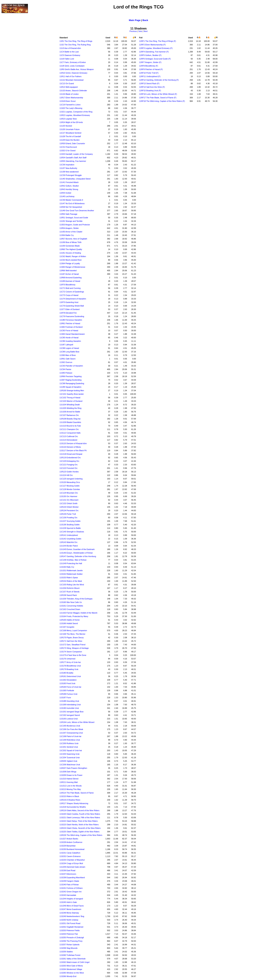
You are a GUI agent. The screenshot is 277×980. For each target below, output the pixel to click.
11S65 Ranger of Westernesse (72, 267)
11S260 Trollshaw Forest (70, 955)
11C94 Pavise (65, 369)
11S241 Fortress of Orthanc (71, 888)
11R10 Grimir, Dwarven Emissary (73, 73)
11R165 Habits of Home (70, 620)
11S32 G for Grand (67, 151)
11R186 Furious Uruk (68, 694)
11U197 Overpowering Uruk (71, 733)
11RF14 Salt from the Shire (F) (152, 87)
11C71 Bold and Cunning (70, 288)
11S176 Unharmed (67, 659)
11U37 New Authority (68, 168)
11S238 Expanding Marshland (72, 877)
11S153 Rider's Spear (69, 578)
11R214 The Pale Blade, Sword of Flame (77, 793)
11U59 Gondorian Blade (70, 246)
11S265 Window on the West (72, 973)
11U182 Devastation (68, 680)
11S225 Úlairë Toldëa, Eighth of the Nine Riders (79, 832)
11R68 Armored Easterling (71, 278)
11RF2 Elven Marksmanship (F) (152, 45)
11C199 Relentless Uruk (70, 740)
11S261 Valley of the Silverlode (73, 959)
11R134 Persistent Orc (69, 510)
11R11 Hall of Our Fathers (70, 76)
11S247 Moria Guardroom (70, 909)
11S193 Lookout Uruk (69, 719)
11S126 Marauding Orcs (70, 482)
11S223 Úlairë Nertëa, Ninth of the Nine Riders (79, 825)
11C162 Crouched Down (70, 609)
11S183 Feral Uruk (67, 683)
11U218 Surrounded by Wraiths (73, 807)
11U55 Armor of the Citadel (71, 232)
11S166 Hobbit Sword (69, 623)
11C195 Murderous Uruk (70, 726)
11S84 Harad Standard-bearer (72, 334)
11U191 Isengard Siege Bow (72, 712)
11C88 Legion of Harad (69, 348)
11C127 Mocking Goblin (70, 486)
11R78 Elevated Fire (68, 313)
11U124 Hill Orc (66, 475)
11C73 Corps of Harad (69, 295)
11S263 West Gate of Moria (71, 966)
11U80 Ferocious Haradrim (71, 320)
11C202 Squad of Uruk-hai (71, 750)
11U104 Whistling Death (70, 405)
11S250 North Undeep (69, 920)
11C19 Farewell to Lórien (70, 105)
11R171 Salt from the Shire (71, 641)
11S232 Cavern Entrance (70, 856)
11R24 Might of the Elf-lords (71, 122)
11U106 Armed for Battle (70, 412)
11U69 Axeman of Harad (70, 281)
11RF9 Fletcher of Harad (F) (151, 69)
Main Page (135, 20)
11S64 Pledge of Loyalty (70, 263)
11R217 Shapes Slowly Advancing (74, 803)
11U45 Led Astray (67, 196)
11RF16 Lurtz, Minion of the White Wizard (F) (158, 94)
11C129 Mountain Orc (69, 493)
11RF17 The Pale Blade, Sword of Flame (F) (158, 98)
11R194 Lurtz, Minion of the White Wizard (77, 722)
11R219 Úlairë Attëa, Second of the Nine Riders (79, 810)
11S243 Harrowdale (68, 895)
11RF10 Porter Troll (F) (149, 73)
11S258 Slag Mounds (69, 948)
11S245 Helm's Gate (68, 902)
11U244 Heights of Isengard (71, 899)
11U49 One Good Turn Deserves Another (77, 211)
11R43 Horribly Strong (69, 189)
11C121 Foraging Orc (69, 465)
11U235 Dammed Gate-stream (72, 867)
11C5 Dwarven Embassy (70, 55)
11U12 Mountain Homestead (72, 80)
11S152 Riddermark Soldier (71, 574)
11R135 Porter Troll (68, 514)
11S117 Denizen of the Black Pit (73, 450)
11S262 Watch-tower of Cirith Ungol (75, 962)
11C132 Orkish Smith (68, 503)
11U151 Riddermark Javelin (71, 570)
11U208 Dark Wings (68, 772)
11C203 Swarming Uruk (70, 754)
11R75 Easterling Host (69, 302)
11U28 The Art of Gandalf (70, 136)
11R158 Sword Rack (68, 595)
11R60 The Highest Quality (71, 249)
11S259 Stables (66, 952)
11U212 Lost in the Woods (71, 786)
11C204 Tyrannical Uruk (70, 757)
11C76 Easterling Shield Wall (72, 306)
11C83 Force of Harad (69, 330)
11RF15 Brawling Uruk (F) (150, 91)
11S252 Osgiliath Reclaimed (71, 927)
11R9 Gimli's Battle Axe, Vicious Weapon (77, 69)
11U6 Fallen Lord (67, 59)
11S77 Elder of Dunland (70, 309)
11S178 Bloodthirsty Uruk (70, 666)
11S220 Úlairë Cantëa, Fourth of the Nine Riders (80, 814)
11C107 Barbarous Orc (69, 415)
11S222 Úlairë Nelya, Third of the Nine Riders (79, 821)
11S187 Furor (65, 698)
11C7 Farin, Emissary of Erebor (73, 62)
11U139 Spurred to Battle (70, 528)
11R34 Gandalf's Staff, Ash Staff (73, 158)
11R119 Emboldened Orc (70, 458)
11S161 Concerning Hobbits (71, 606)
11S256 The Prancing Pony (71, 941)
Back (145, 20)
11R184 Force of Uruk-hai (70, 687)
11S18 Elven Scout (68, 101)
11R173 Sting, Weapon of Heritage (74, 648)
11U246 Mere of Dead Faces (72, 906)
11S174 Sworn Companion (71, 652)
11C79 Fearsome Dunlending (72, 316)
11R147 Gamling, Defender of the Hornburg (78, 556)
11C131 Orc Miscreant (69, 500)
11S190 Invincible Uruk (69, 708)
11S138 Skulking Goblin (70, 525)
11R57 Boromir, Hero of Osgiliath (73, 239)
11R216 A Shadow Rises (70, 800)
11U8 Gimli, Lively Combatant (72, 66)
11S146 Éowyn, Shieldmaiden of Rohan (76, 553)
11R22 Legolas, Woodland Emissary (75, 115)
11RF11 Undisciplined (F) (150, 76)
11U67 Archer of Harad (69, 274)
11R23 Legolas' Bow (68, 119)
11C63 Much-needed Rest (70, 260)
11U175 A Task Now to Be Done (73, 655)
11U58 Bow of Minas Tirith (70, 242)
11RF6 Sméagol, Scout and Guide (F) (155, 59)
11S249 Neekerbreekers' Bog (72, 916)
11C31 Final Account (68, 147)
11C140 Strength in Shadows (72, 532)
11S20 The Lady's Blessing (71, 108)
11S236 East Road (67, 870)
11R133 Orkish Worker (69, 507)
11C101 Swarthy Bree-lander (72, 394)
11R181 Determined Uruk (70, 676)
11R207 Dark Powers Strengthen (73, 768)
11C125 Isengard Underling (71, 479)
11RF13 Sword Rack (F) (149, 83)
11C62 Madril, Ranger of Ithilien (73, 256)
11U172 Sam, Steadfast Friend (72, 645)
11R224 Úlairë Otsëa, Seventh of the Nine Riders (80, 828)
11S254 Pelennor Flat (69, 934)
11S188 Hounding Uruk (69, 701)
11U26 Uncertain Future (70, 129)
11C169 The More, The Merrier (73, 634)
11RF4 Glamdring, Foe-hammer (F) (154, 52)
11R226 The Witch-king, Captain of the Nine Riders (81, 835)
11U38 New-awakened (69, 172)
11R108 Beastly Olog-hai (70, 419)
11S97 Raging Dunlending (70, 380)
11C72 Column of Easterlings (72, 292)
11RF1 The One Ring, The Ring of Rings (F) (157, 41)
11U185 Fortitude (67, 690)
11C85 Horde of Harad (69, 338)
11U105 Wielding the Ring (70, 408)
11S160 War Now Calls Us (71, 602)
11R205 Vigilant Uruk (68, 761)
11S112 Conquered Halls (70, 433)
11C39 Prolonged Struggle (71, 175)
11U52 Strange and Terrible (71, 221)
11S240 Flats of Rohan (69, 885)
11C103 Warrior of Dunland (71, 401)
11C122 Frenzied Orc (69, 468)
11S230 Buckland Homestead (72, 849)
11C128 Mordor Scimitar (70, 489)
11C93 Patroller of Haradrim (71, 366)
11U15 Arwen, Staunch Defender (73, 91)
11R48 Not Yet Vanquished (71, 207)
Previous (133, 31)
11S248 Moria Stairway (69, 913)
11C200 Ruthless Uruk (69, 743)
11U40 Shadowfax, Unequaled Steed (75, 179)
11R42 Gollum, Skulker (69, 186)
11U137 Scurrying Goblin (70, 521)
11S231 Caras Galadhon (70, 853)
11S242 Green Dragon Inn (71, 892)
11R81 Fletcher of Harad (70, 323)
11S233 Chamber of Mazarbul (72, 860)
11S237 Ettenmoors (68, 874)
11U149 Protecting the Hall (71, 563)
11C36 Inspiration (67, 165)
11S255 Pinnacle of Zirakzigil (72, 937)
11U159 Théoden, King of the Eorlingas (76, 599)
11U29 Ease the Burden (70, 140)
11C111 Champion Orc (69, 429)
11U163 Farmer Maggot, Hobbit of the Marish (78, 613)
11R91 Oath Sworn (68, 359)
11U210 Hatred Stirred (69, 779)
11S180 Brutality (66, 673)
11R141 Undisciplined (69, 535)
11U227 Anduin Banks (69, 839)
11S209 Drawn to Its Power (71, 775)
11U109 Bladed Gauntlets (70, 422)
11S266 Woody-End (68, 976)
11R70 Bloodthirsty (67, 285)
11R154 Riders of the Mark (71, 581)
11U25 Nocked (66, 126)
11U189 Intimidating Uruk (70, 705)
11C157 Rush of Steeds (70, 592)
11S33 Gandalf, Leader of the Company (76, 154)
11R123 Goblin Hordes (69, 472)
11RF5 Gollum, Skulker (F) (150, 55)
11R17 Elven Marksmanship (71, 98)
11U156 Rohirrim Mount (70, 588)
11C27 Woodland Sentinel (70, 133)
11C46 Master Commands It (71, 200)
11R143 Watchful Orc (68, 542)
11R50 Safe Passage (68, 214)
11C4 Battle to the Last (69, 52)
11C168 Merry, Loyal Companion (73, 630)
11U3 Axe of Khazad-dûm (70, 48)
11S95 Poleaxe (66, 373)
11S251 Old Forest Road (70, 923)
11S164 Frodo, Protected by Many (74, 616)
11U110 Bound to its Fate (70, 426)
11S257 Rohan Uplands (70, 945)
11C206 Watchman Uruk (70, 765)
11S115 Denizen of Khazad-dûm (73, 443)
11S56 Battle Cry (67, 235)
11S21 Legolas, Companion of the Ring (76, 112)
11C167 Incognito (67, 627)
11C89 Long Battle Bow (69, 352)
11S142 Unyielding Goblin (70, 539)
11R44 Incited (65, 193)
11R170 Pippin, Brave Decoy (72, 638)
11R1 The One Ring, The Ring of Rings (76, 41)
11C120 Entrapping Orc (69, 461)
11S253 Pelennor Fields (70, 930)
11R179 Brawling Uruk (69, 669)
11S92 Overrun (66, 362)
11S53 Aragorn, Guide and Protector (75, 225)
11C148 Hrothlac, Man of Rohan (73, 560)
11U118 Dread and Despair (71, 454)
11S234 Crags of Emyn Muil (71, 863)
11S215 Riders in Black (69, 796)
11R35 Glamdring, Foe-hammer (73, 161)
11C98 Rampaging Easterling (72, 383)
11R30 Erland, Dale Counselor (72, 143)
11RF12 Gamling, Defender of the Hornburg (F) (159, 80)
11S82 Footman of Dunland (71, 327)
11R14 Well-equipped (69, 87)
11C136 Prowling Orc (68, 518)
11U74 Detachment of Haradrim (73, 299)
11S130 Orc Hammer (68, 496)
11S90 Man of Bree (68, 355)
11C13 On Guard (67, 83)
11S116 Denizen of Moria (70, 447)
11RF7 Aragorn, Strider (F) (150, 62)
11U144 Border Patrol (69, 546)
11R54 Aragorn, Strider (69, 228)
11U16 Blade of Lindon (69, 94)
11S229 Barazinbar (68, 846)
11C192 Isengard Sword (70, 715)
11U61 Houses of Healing (70, 253)
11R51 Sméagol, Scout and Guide (74, 218)
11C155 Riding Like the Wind (72, 585)
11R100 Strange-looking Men (72, 390)
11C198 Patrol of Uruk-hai (70, 736)
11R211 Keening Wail (69, 782)
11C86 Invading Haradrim (70, 341)
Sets (140, 31)
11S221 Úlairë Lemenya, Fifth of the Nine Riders (80, 817)
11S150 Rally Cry (67, 567)
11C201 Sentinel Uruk (69, 747)
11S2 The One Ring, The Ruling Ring (75, 45)
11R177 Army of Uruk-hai (70, 662)
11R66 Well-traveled (68, 270)
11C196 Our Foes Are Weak (71, 729)
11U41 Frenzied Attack (69, 182)
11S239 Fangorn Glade (69, 881)
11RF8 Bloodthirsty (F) (148, 66)
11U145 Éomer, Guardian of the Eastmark (77, 549)
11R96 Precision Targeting (71, 376)
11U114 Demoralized (68, 440)
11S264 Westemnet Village (71, 969)
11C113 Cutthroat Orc (69, 436)
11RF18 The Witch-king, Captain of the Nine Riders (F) (162, 101)
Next (146, 31)
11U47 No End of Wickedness (72, 203)
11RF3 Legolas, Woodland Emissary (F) (156, 48)
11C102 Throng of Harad (70, 398)
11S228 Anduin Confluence (71, 842)
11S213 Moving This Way (70, 789)
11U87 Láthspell (66, 345)
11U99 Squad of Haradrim (70, 387)
